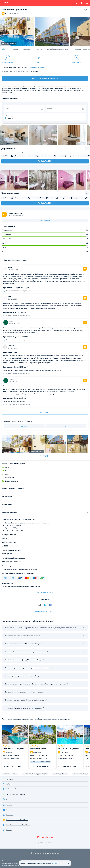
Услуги (39, 49)
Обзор (4, 49)
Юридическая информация (10, 863)
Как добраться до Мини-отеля (58, 49)
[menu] (87, 3)
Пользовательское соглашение (11, 861)
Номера (15, 49)
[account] (82, 3)
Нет (66, 426)
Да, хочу (24, 426)
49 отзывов (27, 49)
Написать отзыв (45, 221)
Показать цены (45, 161)
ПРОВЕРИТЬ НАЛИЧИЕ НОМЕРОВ (45, 79)
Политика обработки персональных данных (15, 865)
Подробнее (55, 863)
